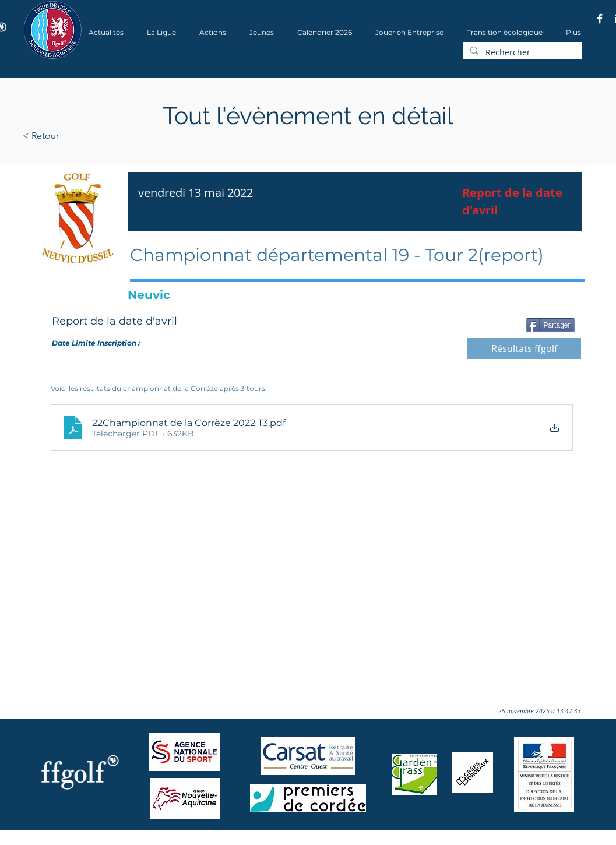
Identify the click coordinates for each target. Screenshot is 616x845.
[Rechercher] (521, 52)
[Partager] (550, 325)
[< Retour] (78, 136)
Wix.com (181, 841)
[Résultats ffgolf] (524, 348)
